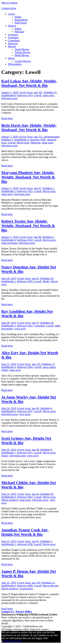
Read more (7, 118)
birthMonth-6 (8, 240)
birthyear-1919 (25, 95)
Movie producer (10, 500)
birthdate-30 (47, 494)
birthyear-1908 (38, 140)
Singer (5, 370)
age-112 (38, 137)
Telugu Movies (22, 52)
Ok (5, 641)
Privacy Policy (24, 612)
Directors (13, 43)
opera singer (49, 367)
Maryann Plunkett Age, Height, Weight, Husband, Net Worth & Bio (28, 177)
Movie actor (23, 143)
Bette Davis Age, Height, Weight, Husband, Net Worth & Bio (29, 128)
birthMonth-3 (8, 326)
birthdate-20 (47, 323)
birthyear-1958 (25, 281)
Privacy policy (14, 641)
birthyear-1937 (25, 411)
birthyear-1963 (25, 497)
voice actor (20, 329)
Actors (11, 14)
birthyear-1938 (25, 544)
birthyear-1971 (25, 453)
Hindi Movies (22, 55)
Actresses (13, 35)
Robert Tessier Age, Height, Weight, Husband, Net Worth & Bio (28, 226)
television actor (9, 98)
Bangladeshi (21, 20)
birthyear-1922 (25, 326)
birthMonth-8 (8, 95)
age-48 (36, 450)
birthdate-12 (48, 364)
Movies (12, 46)
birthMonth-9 (8, 411)
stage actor (48, 95)
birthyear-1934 (25, 240)
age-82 (36, 408)
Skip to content (9, 3)
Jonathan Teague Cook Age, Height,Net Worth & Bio (25, 532)
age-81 (36, 541)
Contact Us (8, 612)
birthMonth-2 (8, 281)
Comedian (39, 326)
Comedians (14, 40)
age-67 (38, 188)
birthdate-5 (7, 140)
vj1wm (22, 92)
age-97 (36, 323)
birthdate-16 (47, 278)
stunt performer (9, 243)
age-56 (36, 494)
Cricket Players (23, 61)
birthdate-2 (48, 237)
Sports (11, 58)
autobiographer (52, 137)
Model (46, 281)
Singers (12, 26)
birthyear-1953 (25, 191)
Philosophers (15, 64)
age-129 (36, 583)
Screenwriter (26, 589)
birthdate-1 (48, 188)
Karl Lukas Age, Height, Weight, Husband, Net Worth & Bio (29, 83)
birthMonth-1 (8, 191)
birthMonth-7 (8, 453)
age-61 (36, 278)
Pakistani (19, 32)
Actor (30, 92)
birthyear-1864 (25, 367)
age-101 (38, 92)
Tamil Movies (22, 49)
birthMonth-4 (21, 140)
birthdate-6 (46, 408)
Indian (18, 17)
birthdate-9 (46, 450)
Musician (36, 143)
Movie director (51, 586)
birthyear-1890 (25, 586)
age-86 (38, 237)
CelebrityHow (9, 8)
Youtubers (13, 38)
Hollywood (21, 23)
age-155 (36, 364)
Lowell (38, 95)
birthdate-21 (50, 92)
